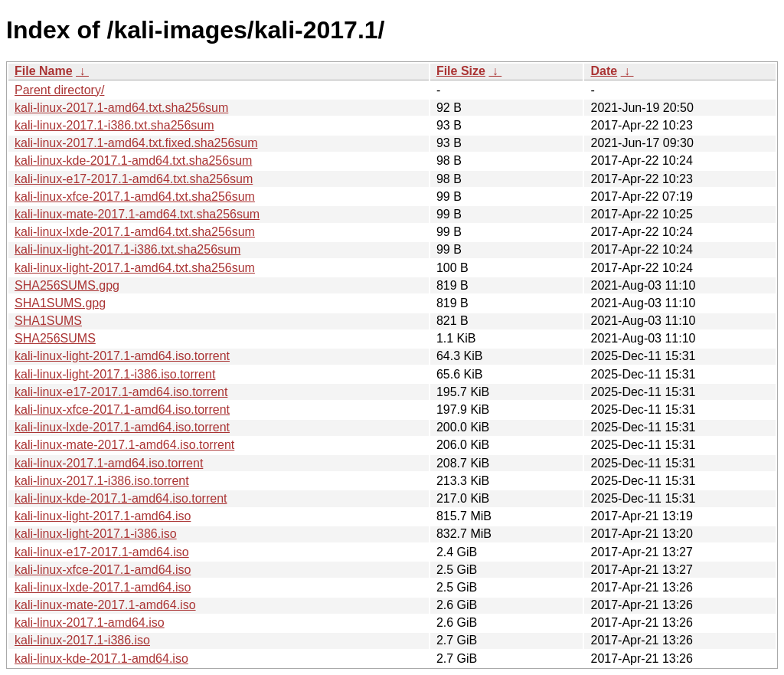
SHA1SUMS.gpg (60, 303)
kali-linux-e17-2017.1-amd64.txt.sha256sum (134, 179)
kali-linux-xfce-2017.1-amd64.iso (103, 570)
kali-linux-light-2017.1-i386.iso (96, 534)
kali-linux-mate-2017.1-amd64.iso (105, 605)
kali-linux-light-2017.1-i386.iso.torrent (115, 374)
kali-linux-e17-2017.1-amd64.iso (102, 552)
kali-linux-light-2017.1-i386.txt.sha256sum (127, 249)
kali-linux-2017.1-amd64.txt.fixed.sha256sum (136, 143)
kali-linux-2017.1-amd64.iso (90, 623)
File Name (44, 71)
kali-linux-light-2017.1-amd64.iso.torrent (122, 356)
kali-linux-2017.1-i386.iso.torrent (102, 481)
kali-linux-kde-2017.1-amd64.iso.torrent (121, 498)
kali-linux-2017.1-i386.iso (82, 640)
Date (604, 71)
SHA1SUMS (48, 321)
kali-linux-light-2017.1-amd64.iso (103, 516)
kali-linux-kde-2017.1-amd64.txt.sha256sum (133, 161)
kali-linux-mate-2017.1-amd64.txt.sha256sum (137, 214)
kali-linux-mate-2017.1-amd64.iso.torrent (124, 445)
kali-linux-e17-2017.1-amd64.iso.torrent (121, 392)
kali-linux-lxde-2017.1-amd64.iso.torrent (122, 427)
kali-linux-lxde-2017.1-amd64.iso (103, 587)
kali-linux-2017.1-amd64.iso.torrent (109, 463)
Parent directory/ (59, 90)
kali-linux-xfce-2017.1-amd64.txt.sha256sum (135, 197)
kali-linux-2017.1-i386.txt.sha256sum (114, 125)
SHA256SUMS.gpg (67, 285)
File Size (461, 71)
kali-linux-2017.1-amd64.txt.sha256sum (121, 108)
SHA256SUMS (55, 338)
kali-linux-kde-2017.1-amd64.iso (101, 659)
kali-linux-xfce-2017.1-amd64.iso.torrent (122, 410)
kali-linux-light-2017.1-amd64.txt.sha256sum (135, 268)
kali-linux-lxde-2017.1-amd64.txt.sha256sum (135, 232)
